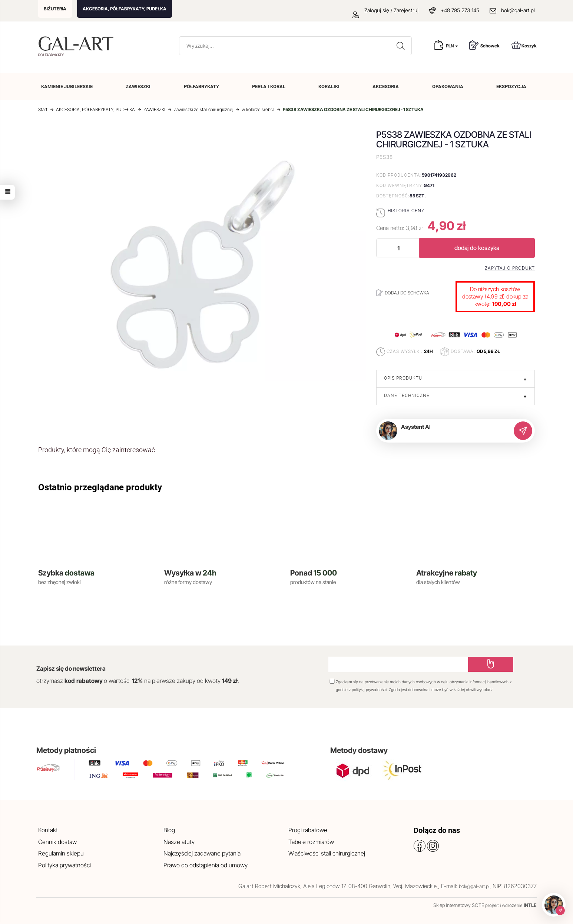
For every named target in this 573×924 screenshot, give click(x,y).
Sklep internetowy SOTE (459, 905)
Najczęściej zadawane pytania (202, 853)
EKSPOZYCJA (511, 86)
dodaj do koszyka (477, 248)
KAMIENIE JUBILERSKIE (67, 86)
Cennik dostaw (57, 842)
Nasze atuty (179, 842)
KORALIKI (329, 86)
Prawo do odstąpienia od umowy (206, 865)
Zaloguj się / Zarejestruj (385, 10)
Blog (169, 830)
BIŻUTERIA (55, 9)
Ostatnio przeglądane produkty (100, 487)
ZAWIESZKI (138, 86)
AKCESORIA (386, 86)
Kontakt (48, 830)
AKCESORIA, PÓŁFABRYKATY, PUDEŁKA (125, 9)
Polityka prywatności (64, 865)
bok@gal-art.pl (518, 10)
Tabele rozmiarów (311, 842)
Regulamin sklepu (61, 853)
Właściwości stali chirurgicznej (327, 853)
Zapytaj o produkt (510, 268)
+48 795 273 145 (460, 10)
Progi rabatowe (308, 830)
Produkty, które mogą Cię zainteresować (97, 450)
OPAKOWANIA (448, 86)
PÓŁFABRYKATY (201, 86)
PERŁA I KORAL (269, 86)
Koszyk (524, 45)
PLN (452, 46)
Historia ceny (406, 211)
